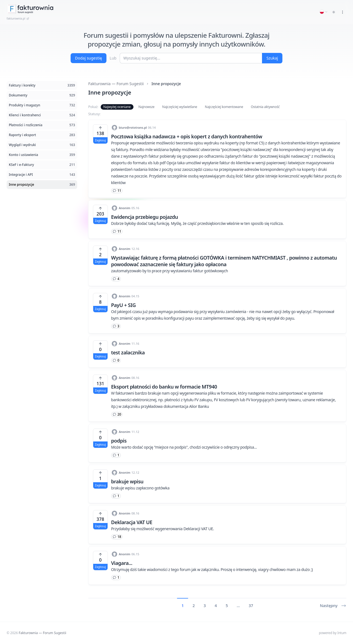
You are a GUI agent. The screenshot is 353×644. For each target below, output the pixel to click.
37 (251, 606)
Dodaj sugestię (89, 58)
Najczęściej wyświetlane (180, 107)
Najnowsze (146, 107)
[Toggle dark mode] (334, 12)
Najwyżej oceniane (117, 107)
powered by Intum (333, 633)
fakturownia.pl (18, 18)
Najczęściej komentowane (224, 107)
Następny (333, 606)
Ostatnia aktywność (265, 107)
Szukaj (272, 58)
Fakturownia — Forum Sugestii (116, 84)
